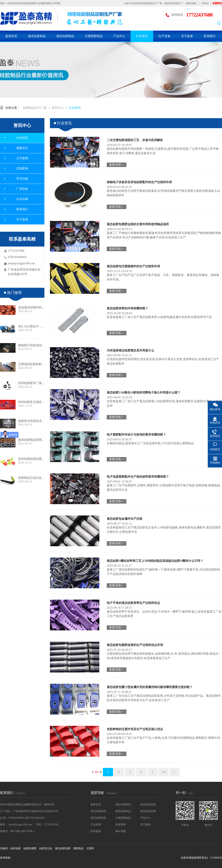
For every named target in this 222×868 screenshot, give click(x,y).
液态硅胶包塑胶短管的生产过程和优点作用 (135, 645)
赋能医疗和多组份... (31, 345)
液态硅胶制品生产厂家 (150, 3)
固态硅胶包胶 (148, 811)
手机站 (205, 3)
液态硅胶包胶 (148, 805)
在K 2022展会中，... (31, 326)
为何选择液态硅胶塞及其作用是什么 (130, 350)
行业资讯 (142, 36)
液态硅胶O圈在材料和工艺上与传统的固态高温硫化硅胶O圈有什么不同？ (155, 561)
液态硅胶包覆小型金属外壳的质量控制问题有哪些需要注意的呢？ (150, 687)
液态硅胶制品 (37, 36)
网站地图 (121, 831)
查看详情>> (117, 165)
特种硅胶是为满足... (31, 402)
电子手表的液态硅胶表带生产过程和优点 (133, 603)
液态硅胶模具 (98, 811)
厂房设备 (22, 189)
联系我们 (210, 36)
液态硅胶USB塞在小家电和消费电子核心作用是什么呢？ (144, 392)
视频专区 (22, 148)
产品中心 (119, 36)
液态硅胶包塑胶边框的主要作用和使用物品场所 (138, 224)
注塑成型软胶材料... (31, 364)
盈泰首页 (11, 36)
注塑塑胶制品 (94, 36)
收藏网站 (217, 3)
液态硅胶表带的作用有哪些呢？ (127, 308)
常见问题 (22, 179)
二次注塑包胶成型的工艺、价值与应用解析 (135, 140)
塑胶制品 (78, 848)
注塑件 (90, 848)
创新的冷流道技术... (31, 421)
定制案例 (22, 168)
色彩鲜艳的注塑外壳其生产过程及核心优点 (135, 729)
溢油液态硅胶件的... (31, 307)
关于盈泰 (187, 36)
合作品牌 (22, 199)
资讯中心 (58, 108)
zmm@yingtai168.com (22, 263)
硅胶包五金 (46, 848)
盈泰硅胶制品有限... (31, 440)
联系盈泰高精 (22, 239)
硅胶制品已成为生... (31, 478)
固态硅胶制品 (65, 36)
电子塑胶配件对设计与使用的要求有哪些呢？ (136, 435)
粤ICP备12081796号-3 (22, 831)
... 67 (163, 772)
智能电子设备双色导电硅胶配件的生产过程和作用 (139, 182)
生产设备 (164, 36)
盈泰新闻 (121, 825)
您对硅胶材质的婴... (31, 459)
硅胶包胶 (16, 848)
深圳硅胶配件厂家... (31, 383)
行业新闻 (96, 825)
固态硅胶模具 (98, 818)
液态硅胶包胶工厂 (174, 3)
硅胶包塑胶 (30, 848)
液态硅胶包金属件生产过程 (125, 519)
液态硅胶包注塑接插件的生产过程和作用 (133, 266)
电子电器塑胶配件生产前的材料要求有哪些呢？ (138, 477)
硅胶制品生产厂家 (35, 108)
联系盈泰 (96, 831)
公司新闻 (22, 158)
